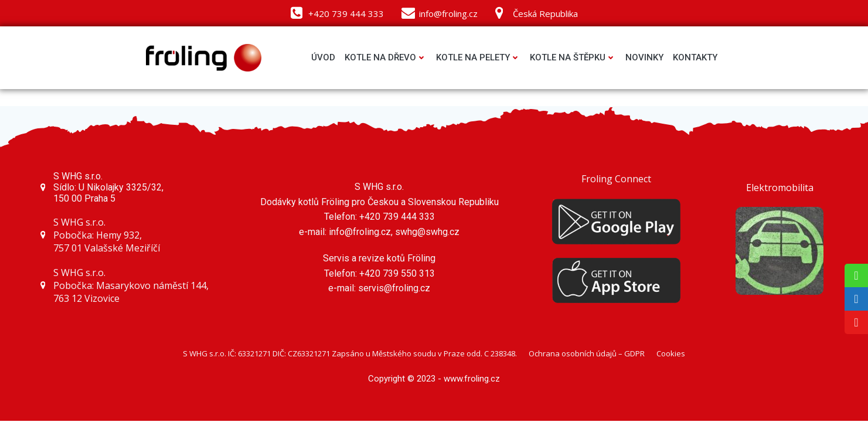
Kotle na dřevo (386, 57)
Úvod (323, 57)
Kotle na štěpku (573, 57)
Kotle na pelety (478, 57)
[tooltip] (856, 275)
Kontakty (695, 57)
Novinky (644, 57)
